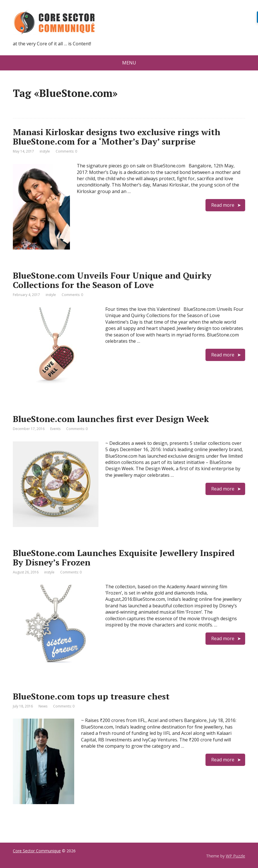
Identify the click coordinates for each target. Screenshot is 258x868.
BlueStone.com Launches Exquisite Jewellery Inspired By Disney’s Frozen (124, 558)
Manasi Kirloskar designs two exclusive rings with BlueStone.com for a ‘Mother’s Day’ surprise (117, 137)
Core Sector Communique (37, 851)
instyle (45, 151)
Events (55, 429)
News (43, 706)
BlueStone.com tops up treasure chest (91, 696)
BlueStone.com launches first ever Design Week (111, 419)
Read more (223, 205)
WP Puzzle (235, 856)
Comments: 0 (66, 151)
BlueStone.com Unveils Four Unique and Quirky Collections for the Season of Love (112, 280)
